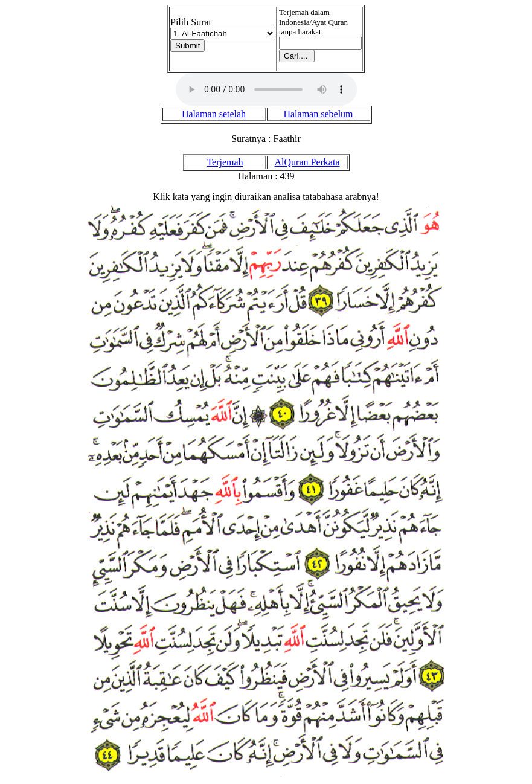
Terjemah (225, 162)
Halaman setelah (214, 114)
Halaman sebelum (318, 114)
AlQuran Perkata (307, 162)
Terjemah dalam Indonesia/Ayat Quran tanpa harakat (313, 22)
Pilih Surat (191, 22)
